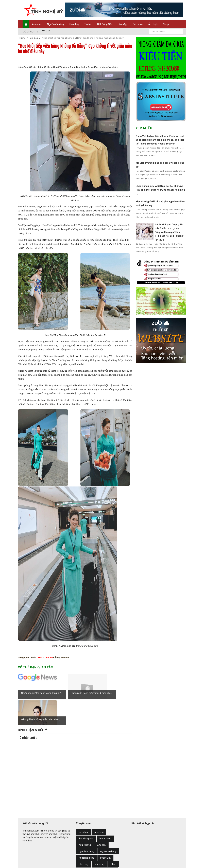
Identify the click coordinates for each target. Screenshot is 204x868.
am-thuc (99, 806)
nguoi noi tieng (87, 825)
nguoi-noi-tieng (108, 825)
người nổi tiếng (87, 831)
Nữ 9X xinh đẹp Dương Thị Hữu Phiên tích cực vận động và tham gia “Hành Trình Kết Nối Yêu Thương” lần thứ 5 (169, 232)
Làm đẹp (123, 24)
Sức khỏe (138, 24)
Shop (166, 24)
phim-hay (100, 838)
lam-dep (101, 819)
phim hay (84, 838)
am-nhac (84, 806)
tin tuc (82, 851)
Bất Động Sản (105, 24)
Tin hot (112, 844)
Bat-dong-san (86, 812)
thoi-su (98, 844)
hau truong (105, 812)
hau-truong (85, 819)
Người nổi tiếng (55, 24)
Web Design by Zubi (71, 863)
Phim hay (74, 24)
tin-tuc (95, 851)
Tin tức (88, 24)
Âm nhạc (37, 24)
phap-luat (105, 831)
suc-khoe (84, 844)
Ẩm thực (153, 24)
